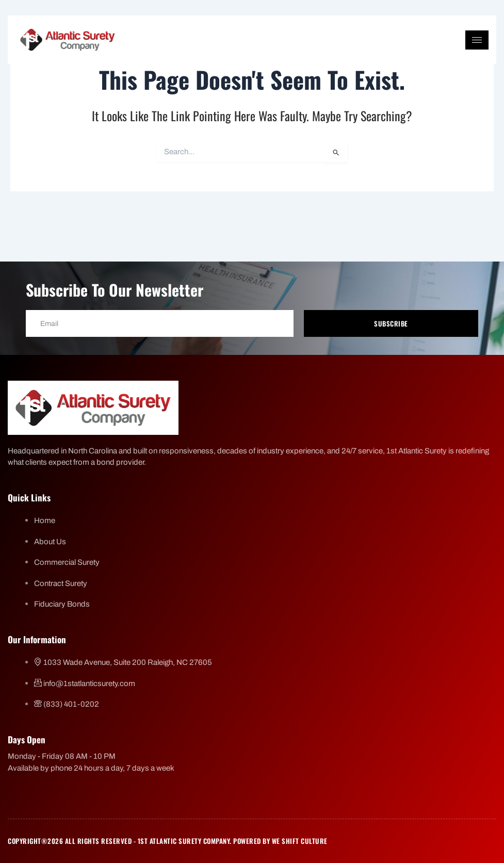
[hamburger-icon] (477, 40)
